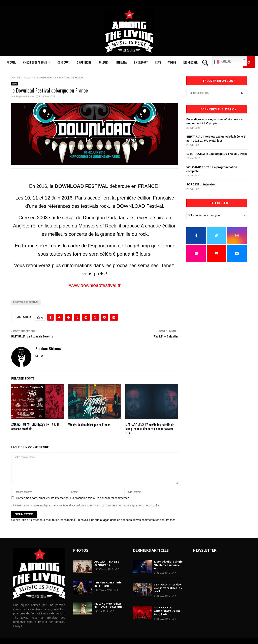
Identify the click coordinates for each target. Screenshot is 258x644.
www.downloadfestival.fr (95, 285)
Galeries (103, 62)
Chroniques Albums (35, 62)
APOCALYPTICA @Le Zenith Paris (107, 563)
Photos (81, 550)
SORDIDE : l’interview (201, 184)
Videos (172, 62)
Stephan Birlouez (25, 97)
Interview (121, 62)
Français (223, 61)
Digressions (84, 62)
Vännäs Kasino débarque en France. (90, 425)
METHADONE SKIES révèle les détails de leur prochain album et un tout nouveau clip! (150, 429)
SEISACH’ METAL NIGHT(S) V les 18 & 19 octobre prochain (35, 427)
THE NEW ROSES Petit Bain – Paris (108, 584)
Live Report (141, 62)
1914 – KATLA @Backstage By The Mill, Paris (217, 154)
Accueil (11, 62)
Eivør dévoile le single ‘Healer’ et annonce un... (168, 565)
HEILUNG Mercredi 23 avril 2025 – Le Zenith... (109, 605)
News (158, 62)
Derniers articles (151, 550)
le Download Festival (26, 302)
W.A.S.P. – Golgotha (166, 336)
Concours (63, 62)
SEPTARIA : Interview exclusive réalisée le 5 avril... (168, 588)
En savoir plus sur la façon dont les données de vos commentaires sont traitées (126, 520)
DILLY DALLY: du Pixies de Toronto (32, 336)
